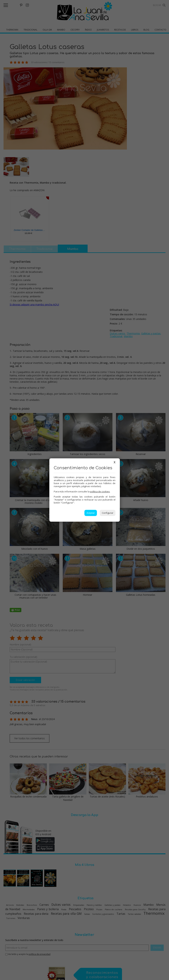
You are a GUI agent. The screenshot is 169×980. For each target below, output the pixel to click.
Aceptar (91, 513)
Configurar (108, 513)
